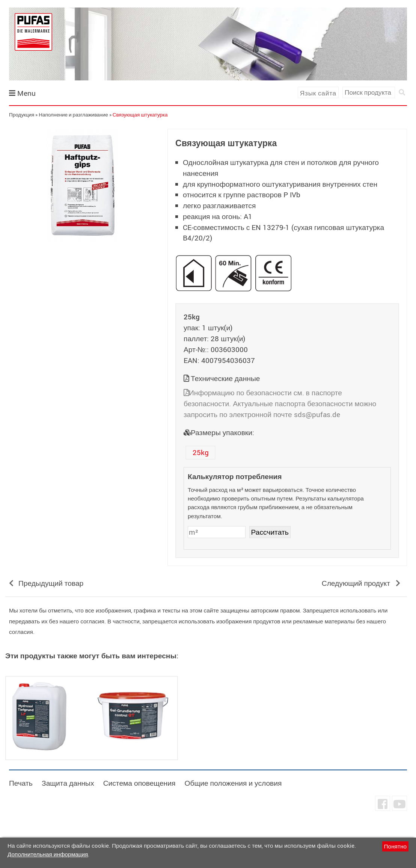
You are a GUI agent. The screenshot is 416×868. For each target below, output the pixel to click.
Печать (21, 783)
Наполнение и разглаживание (73, 115)
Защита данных (68, 783)
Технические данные (225, 378)
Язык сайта (318, 93)
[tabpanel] (83, 185)
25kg (201, 452)
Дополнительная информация (48, 854)
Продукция (22, 115)
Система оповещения (139, 783)
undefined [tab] (83, 254)
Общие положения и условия (233, 783)
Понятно (395, 846)
